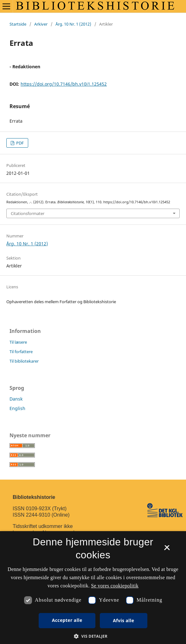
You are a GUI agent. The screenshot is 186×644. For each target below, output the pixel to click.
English (17, 408)
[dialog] (93, 588)
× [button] (167, 550)
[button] (93, 636)
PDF (19, 143)
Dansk (16, 399)
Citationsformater (28, 213)
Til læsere (18, 342)
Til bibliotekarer (24, 361)
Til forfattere (21, 352)
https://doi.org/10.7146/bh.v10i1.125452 (64, 84)
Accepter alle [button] (67, 620)
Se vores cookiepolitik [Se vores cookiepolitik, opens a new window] (115, 586)
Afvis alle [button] (123, 620)
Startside (18, 24)
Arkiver (41, 24)
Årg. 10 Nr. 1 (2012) (73, 24)
